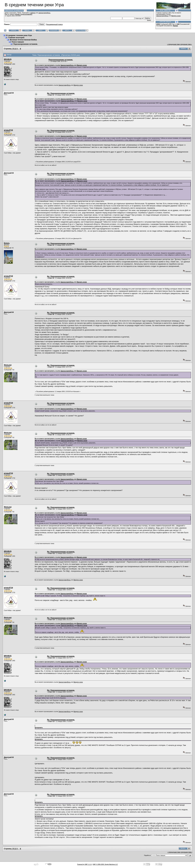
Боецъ (7, 243)
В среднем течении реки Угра (19, 35)
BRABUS (8, 59)
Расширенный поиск (54, 24)
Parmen (175, 26)
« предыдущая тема (173, 44)
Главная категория (16, 38)
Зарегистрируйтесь (162, 16)
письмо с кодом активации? (24, 14)
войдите (33, 13)
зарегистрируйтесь (44, 13)
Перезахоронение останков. (25, 44)
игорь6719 (8, 130)
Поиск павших (18, 42)
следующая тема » (186, 44)
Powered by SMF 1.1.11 (84, 864)
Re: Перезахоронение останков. (61, 93)
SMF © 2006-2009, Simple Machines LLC (105, 864)
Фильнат (8, 365)
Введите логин (176, 16)
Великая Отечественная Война (23, 40)
